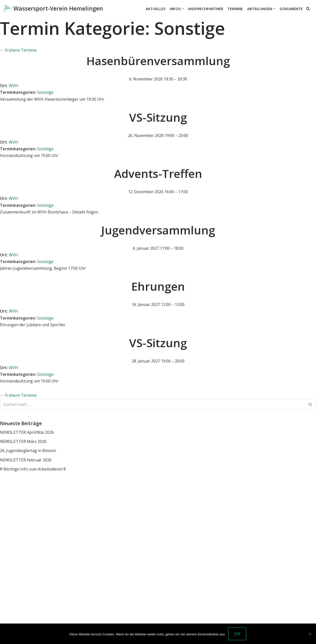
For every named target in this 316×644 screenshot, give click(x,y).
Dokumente (291, 9)
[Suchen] (308, 9)
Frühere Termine (18, 50)
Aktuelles (156, 9)
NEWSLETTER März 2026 (23, 441)
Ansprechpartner (206, 9)
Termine (235, 9)
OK (237, 634)
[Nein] (310, 634)
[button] (183, 9)
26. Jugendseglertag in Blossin (28, 451)
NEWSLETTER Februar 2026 (26, 460)
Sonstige (45, 92)
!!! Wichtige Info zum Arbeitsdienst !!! (33, 469)
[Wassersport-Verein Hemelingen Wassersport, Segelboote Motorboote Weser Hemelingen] (53, 9)
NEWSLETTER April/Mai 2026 (27, 432)
